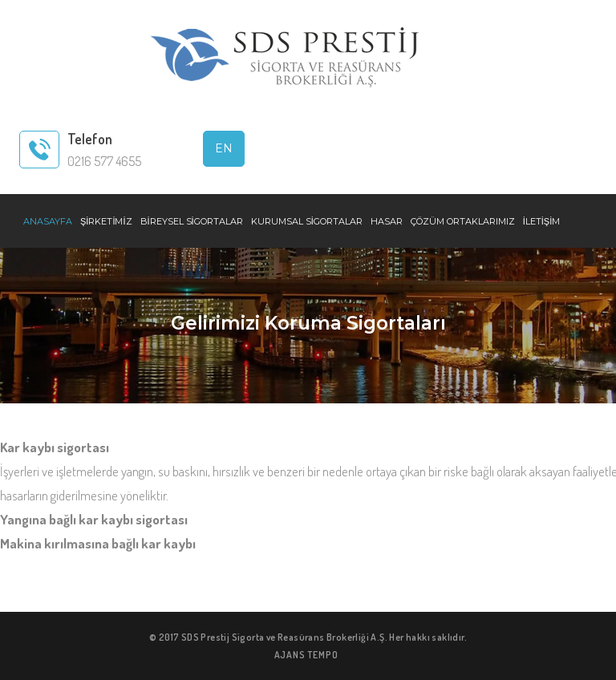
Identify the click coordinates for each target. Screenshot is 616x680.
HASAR (387, 221)
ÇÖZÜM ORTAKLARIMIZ (463, 221)
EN (224, 148)
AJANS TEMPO (306, 655)
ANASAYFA (48, 221)
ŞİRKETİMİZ (106, 221)
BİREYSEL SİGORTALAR (192, 221)
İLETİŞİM (542, 221)
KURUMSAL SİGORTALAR (307, 221)
